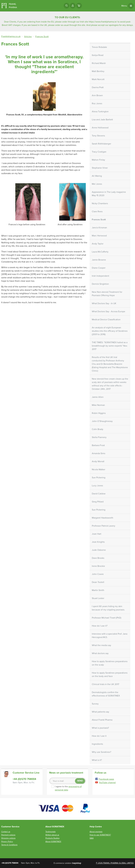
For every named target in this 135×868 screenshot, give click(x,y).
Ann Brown (97, 95)
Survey (95, 704)
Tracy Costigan (99, 152)
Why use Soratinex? (101, 752)
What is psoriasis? (100, 728)
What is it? (97, 760)
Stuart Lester (98, 598)
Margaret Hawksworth (103, 518)
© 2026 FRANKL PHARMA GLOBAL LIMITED (115, 863)
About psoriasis (96, 832)
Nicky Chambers (100, 203)
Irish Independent (100, 276)
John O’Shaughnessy (102, 421)
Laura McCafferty (100, 252)
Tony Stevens (98, 136)
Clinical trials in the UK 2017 (105, 684)
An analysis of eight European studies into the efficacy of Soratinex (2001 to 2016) (110, 331)
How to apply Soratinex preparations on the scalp (110, 663)
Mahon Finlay (98, 160)
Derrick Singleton (100, 284)
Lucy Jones (97, 486)
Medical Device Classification (106, 320)
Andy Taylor (98, 244)
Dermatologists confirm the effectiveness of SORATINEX (106, 694)
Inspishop (77, 863)
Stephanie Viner (100, 168)
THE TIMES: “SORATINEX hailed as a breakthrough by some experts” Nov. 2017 (110, 346)
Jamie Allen (98, 397)
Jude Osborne (99, 550)
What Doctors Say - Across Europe (108, 312)
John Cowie (98, 574)
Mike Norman (98, 405)
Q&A (92, 838)
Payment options (8, 835)
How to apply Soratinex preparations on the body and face (110, 675)
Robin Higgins (99, 413)
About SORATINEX (53, 842)
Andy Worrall (98, 461)
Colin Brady (98, 429)
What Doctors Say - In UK (104, 303)
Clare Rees (97, 212)
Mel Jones (97, 184)
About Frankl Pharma (102, 720)
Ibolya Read (98, 55)
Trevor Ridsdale (99, 47)
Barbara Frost (98, 445)
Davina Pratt (98, 87)
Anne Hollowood (100, 128)
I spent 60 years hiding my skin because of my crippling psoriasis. (108, 608)
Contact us (6, 832)
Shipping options (8, 838)
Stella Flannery (99, 437)
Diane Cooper (99, 268)
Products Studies (52, 838)
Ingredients (97, 744)
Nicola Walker (99, 470)
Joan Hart (97, 534)
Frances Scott (99, 220)
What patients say (100, 712)
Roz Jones (97, 104)
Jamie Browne (99, 260)
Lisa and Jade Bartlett (102, 120)
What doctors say (100, 653)
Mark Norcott (98, 79)
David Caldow (99, 494)
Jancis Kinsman (99, 228)
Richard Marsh (99, 63)
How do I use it (99, 736)
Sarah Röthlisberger (101, 144)
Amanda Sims (99, 453)
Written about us (52, 835)
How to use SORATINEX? (100, 835)
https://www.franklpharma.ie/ (103, 22)
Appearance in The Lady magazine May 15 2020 (109, 194)
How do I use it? (100, 626)
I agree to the (68, 788)
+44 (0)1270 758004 (24, 779)
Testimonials (50, 832)
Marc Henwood (99, 236)
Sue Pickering (99, 478)
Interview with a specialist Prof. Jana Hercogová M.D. (110, 636)
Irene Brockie (98, 566)
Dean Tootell (98, 582)
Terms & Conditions (9, 845)
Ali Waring (97, 176)
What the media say (101, 645)
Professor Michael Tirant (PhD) (107, 618)
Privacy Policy (7, 842)
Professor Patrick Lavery (103, 526)
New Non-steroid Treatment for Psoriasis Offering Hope (107, 294)
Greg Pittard (98, 502)
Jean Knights (98, 542)
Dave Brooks (98, 558)
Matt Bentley (98, 71)
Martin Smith (98, 590)
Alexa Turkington (100, 112)
